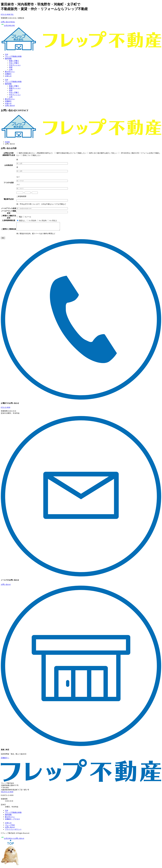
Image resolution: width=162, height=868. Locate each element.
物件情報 (8, 59)
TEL (7, 793)
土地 (11, 69)
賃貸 (11, 67)
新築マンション (15, 88)
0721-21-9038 (6, 409)
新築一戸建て (14, 61)
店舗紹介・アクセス (12, 821)
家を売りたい (10, 72)
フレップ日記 (10, 827)
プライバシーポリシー (13, 831)
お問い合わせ (10, 105)
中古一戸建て (14, 63)
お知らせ (8, 76)
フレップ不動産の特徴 (13, 56)
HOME (7, 142)
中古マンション (15, 65)
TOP (7, 54)
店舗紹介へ (5, 759)
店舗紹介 (8, 74)
